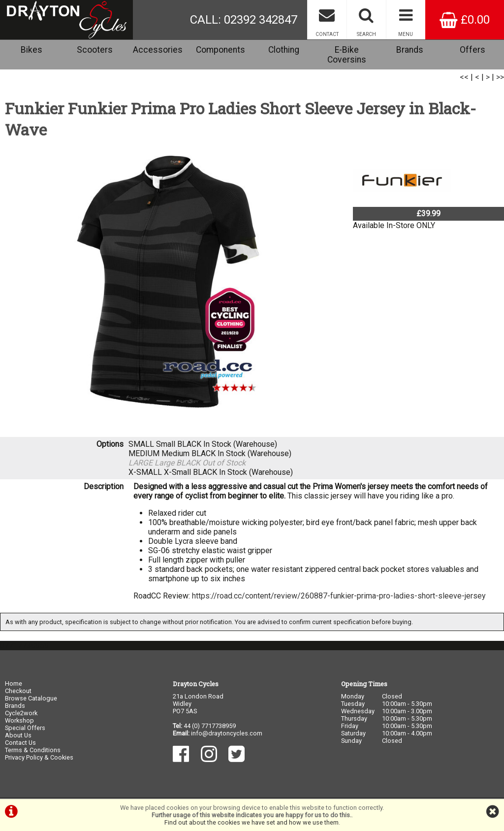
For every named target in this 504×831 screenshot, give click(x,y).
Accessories (158, 50)
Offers (472, 50)
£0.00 (465, 20)
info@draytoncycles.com (227, 733)
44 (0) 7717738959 (210, 726)
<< (464, 77)
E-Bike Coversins (347, 55)
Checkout (18, 691)
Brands (410, 50)
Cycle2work (21, 713)
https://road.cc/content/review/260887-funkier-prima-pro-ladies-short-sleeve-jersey (339, 596)
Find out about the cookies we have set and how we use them (252, 822)
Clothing (284, 50)
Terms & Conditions (33, 750)
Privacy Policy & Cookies (39, 757)
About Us (18, 735)
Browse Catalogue (31, 698)
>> (500, 77)
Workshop (19, 720)
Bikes (31, 50)
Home (14, 683)
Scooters (95, 50)
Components (220, 50)
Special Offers (25, 728)
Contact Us (20, 743)
